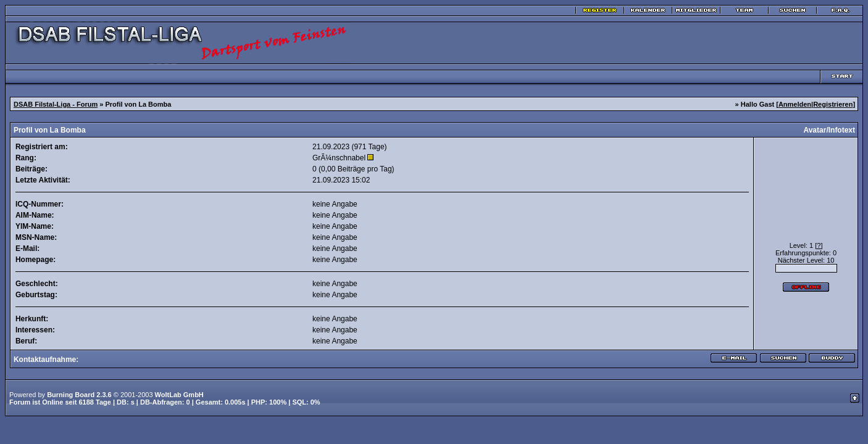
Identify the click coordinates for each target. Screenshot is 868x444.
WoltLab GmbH (179, 395)
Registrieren (833, 104)
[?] (819, 245)
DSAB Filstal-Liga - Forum (56, 104)
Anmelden (795, 104)
